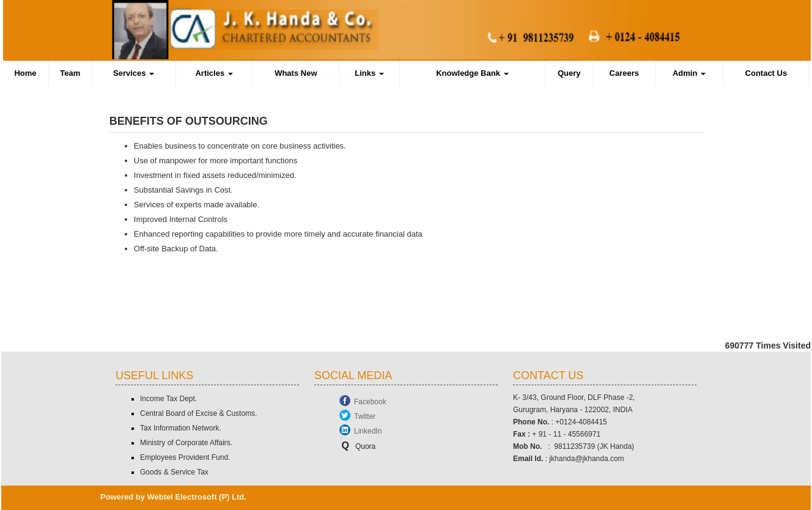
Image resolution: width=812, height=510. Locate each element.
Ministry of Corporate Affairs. (186, 443)
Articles (214, 73)
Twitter (365, 416)
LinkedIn (368, 431)
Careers (624, 73)
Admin (689, 73)
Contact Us (766, 73)
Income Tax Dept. (168, 399)
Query (569, 73)
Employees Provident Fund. (185, 457)
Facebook (370, 402)
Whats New (296, 73)
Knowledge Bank (472, 73)
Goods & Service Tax (174, 472)
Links (369, 73)
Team (70, 73)
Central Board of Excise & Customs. (198, 413)
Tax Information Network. (181, 428)
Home (25, 73)
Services (134, 73)
